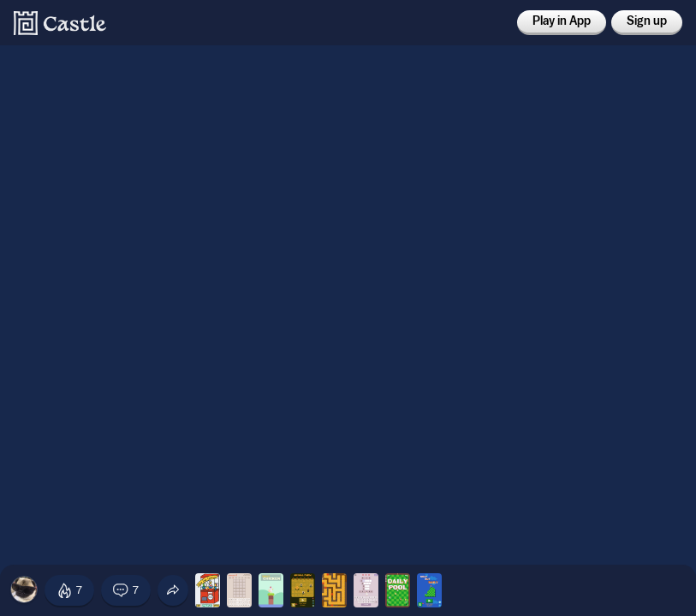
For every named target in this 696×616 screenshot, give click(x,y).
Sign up (647, 21)
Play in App (562, 21)
